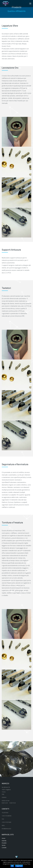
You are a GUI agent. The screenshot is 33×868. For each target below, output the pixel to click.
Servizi (4, 845)
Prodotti (4, 843)
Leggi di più (19, 866)
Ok (12, 866)
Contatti (4, 848)
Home (4, 838)
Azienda (4, 841)
